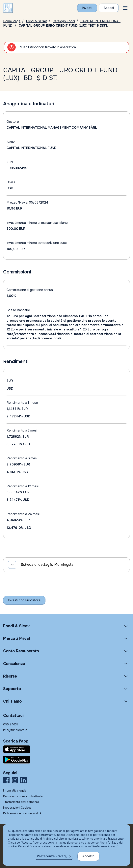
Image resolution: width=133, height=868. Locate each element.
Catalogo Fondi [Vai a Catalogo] (64, 21)
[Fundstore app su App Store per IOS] (66, 749)
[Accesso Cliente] (109, 8)
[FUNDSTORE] (8, 8)
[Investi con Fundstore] (87, 8)
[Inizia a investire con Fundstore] (24, 600)
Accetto (88, 856)
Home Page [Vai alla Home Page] (12, 21)
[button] (125, 8)
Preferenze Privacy (52, 856)
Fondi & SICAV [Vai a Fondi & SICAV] (37, 21)
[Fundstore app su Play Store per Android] (66, 760)
